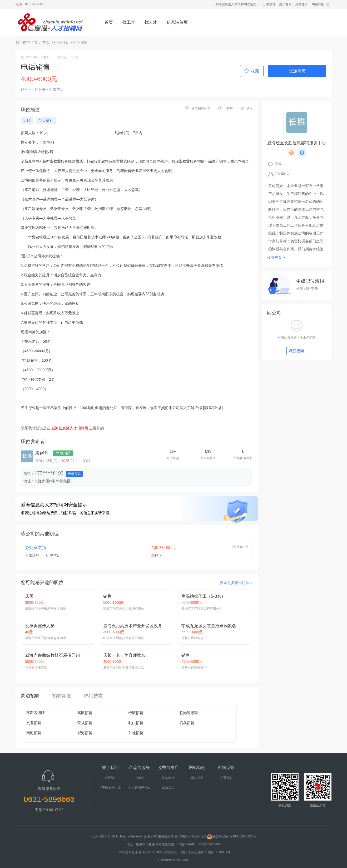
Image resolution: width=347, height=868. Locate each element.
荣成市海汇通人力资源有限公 (124, 609)
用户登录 (285, 4)
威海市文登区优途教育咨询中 (46, 638)
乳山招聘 (136, 723)
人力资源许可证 (139, 787)
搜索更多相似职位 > (236, 583)
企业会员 (168, 787)
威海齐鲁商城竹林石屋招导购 (52, 655)
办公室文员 (36, 548)
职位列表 (61, 42)
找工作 (129, 22)
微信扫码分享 (201, 109)
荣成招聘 (85, 723)
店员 (29, 596)
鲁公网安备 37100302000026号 (232, 836)
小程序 (228, 109)
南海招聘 (34, 733)
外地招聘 (136, 733)
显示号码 (74, 474)
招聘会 (139, 778)
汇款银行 (168, 778)
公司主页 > (276, 257)
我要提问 (297, 351)
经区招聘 (136, 713)
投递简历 (297, 71)
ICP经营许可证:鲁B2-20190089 (139, 852)
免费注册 (301, 4)
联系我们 (226, 778)
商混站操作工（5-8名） (203, 596)
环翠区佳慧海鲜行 (194, 668)
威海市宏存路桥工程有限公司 (202, 609)
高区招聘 (85, 713)
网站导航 (318, 4)
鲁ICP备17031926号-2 (190, 836)
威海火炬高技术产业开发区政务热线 (137, 626)
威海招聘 (85, 733)
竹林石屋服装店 (192, 638)
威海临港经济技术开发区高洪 (46, 609)
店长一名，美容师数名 (124, 655)
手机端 (271, 4)
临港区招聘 (189, 713)
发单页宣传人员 (40, 626)
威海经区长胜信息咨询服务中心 (297, 143)
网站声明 (197, 778)
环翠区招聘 (36, 713)
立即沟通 (63, 453)
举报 (249, 109)
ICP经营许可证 (110, 787)
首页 (109, 22)
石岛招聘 (187, 723)
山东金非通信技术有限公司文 (124, 638)
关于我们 (110, 778)
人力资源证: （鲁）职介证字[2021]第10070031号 (196, 852)
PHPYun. (182, 860)
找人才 (151, 22)
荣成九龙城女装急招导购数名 (209, 626)
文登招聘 (34, 723)
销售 (107, 596)
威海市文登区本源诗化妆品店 (124, 668)
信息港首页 (177, 22)
